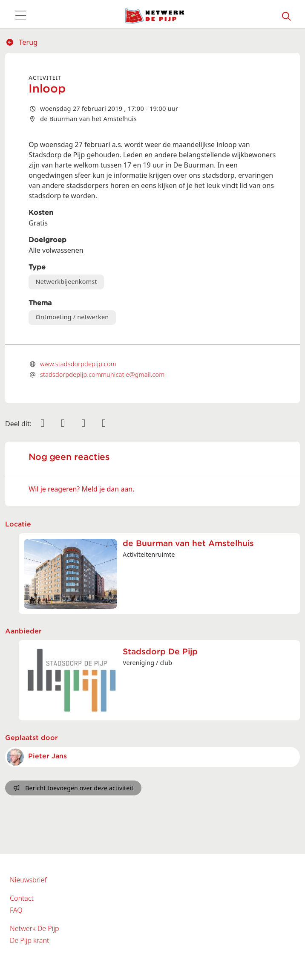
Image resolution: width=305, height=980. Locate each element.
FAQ (16, 910)
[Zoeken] (287, 16)
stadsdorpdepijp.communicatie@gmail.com (102, 374)
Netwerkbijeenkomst (66, 282)
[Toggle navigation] (20, 16)
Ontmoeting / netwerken (72, 317)
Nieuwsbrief (28, 880)
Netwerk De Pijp (35, 928)
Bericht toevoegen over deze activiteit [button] (73, 788)
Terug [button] (22, 42)
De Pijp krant (29, 940)
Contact (22, 898)
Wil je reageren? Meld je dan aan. (81, 489)
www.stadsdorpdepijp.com (78, 364)
